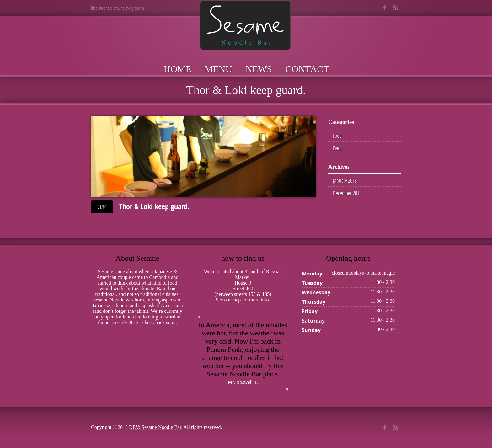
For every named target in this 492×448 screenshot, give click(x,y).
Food (337, 136)
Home (178, 69)
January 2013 (345, 180)
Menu (218, 69)
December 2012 (347, 193)
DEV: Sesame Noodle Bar (155, 427)
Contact (307, 69)
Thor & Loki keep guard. (154, 206)
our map (232, 300)
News (259, 69)
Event (338, 148)
